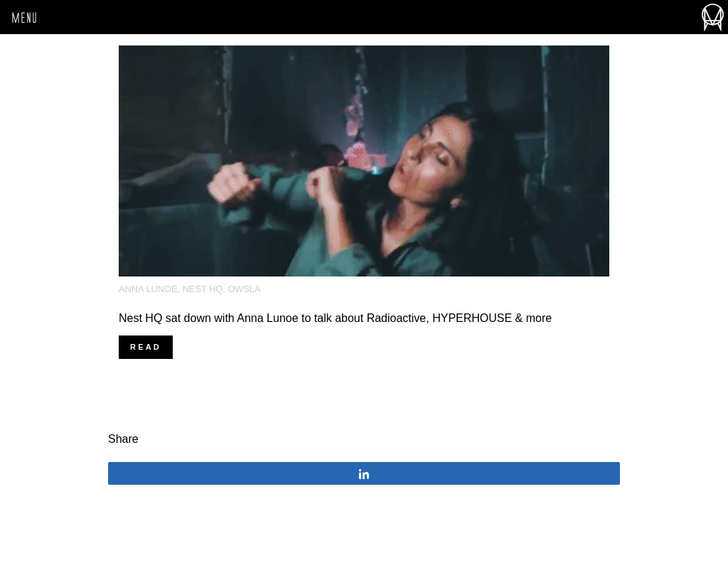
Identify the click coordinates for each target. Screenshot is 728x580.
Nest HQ (203, 289)
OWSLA (244, 289)
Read (146, 347)
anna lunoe (148, 289)
